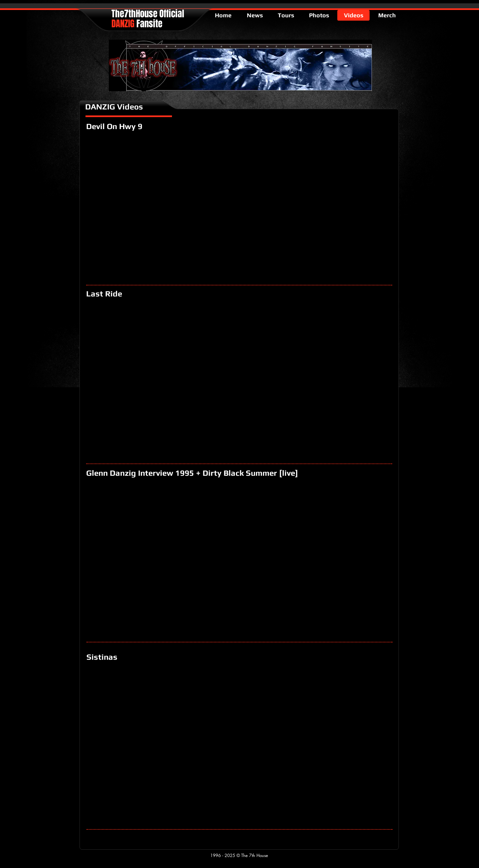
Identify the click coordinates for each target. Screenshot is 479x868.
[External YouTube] (239, 207)
